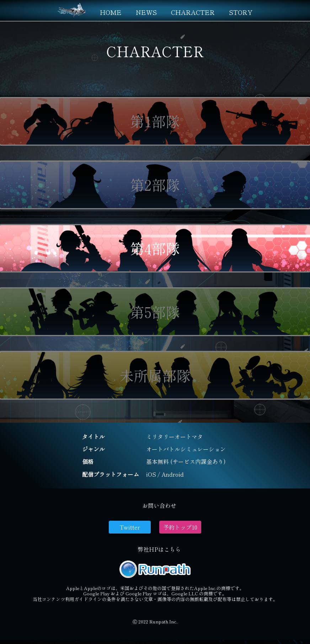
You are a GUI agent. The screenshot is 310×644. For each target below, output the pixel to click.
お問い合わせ (159, 505)
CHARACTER (193, 12)
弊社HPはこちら (159, 549)
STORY (241, 12)
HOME (111, 12)
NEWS (146, 12)
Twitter (130, 527)
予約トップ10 (180, 527)
